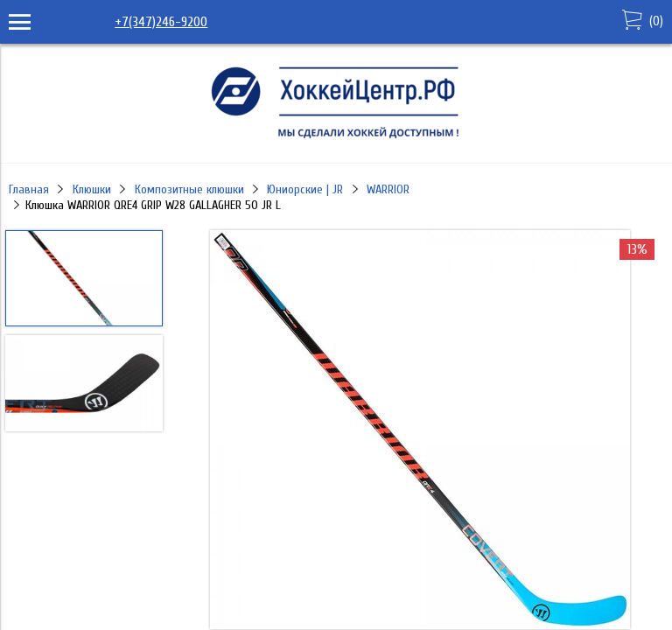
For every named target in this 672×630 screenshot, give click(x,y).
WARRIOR (388, 189)
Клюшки (92, 189)
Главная (29, 189)
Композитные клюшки (189, 189)
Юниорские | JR (305, 189)
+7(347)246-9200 (161, 22)
